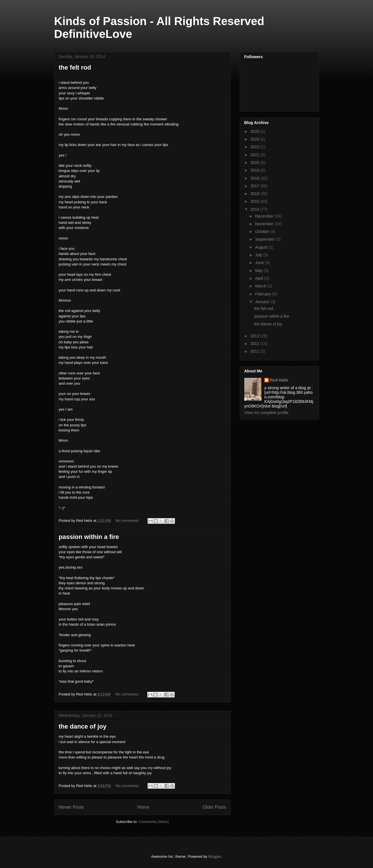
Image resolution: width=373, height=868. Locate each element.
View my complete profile (266, 413)
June (260, 263)
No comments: (128, 521)
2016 (255, 194)
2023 (255, 147)
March (261, 286)
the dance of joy (83, 726)
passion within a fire (89, 537)
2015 (255, 201)
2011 (255, 351)
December (265, 216)
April (260, 278)
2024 (255, 139)
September (265, 239)
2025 (255, 131)
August (262, 247)
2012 (255, 344)
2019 (255, 170)
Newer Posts (71, 807)
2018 (255, 178)
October (263, 232)
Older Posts (214, 807)
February (264, 294)
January (263, 302)
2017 (255, 186)
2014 (255, 209)
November (265, 224)
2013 (255, 336)
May (259, 271)
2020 (255, 163)
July (259, 255)
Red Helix (279, 380)
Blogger (215, 856)
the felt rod (75, 67)
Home (143, 807)
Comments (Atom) (154, 822)
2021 (255, 155)
